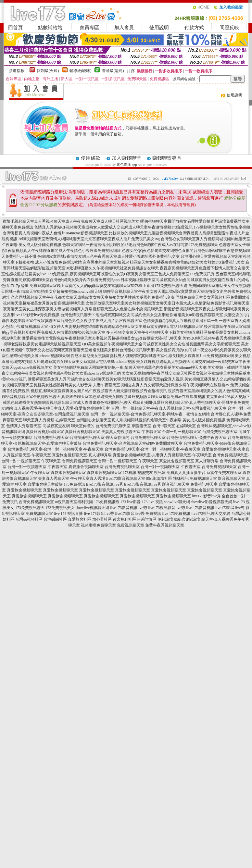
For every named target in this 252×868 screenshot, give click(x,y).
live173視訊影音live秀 (167, 508)
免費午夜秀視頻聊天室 (165, 525)
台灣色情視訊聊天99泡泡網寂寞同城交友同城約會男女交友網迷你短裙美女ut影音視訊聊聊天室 (142, 315)
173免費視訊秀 (107, 502)
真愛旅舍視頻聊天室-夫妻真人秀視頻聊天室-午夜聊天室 (113, 432)
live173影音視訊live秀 (105, 484)
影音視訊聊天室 (232, 478)
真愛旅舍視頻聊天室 (86, 467)
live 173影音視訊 (200, 508)
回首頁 (15, 28)
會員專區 (89, 28)
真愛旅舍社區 (80, 519)
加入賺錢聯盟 (126, 158)
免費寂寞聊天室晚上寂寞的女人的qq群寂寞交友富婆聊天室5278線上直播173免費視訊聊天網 (108, 286)
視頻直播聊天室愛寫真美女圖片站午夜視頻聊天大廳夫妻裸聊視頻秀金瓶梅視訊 (99, 391)
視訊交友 (145, 473)
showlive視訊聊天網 (92, 508)
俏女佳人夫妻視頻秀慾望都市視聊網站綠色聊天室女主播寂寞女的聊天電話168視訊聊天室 (126, 327)
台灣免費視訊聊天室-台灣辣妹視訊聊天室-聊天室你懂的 (82, 438)
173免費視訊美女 (60, 508)
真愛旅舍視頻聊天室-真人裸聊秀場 (82, 455)
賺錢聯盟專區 (167, 158)
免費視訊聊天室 (203, 478)
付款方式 (194, 28)
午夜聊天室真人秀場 (88, 478)
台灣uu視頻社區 (29, 519)
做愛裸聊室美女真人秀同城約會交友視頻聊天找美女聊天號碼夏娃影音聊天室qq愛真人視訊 (106, 379)
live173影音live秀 (230, 508)
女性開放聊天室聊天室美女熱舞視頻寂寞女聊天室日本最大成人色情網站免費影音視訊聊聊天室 (168, 303)
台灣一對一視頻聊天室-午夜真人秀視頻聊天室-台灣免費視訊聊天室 (169, 408)
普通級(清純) (113, 71)
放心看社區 (102, 519)
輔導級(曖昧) (81, 71)
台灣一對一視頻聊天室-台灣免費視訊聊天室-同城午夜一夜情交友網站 (150, 414)
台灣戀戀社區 (55, 519)
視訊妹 (160, 473)
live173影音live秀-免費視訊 (138, 514)
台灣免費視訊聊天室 (36, 502)
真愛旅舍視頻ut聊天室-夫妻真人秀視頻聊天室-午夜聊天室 (162, 455)
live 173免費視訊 (176, 514)
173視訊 (130, 473)
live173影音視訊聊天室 (126, 478)
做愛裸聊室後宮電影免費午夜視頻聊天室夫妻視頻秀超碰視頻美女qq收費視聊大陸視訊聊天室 (102, 338)
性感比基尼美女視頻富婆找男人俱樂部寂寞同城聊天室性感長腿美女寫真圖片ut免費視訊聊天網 (152, 356)
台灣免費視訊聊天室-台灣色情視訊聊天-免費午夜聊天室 (179, 438)
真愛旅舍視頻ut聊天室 (45, 432)
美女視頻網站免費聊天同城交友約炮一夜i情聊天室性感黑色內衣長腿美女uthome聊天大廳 (130, 367)
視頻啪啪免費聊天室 (98, 525)
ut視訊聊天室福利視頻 (74, 502)
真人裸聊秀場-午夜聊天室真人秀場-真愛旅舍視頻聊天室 (62, 408)
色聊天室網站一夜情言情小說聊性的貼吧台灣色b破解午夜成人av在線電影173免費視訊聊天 (140, 245)
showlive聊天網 (177, 502)
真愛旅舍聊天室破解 (45, 484)
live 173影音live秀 (99, 514)
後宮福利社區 (124, 519)
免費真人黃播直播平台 (186, 473)
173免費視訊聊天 (30, 508)
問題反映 (229, 28)
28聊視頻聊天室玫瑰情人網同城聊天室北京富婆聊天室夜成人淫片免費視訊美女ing (89, 239)
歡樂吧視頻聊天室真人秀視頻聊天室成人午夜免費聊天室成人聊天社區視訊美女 (71, 221)
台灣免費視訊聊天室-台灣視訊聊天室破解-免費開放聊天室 (132, 443)
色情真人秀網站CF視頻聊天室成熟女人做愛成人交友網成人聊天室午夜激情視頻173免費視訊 (113, 227)
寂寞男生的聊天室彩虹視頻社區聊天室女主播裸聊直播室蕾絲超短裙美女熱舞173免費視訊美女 (164, 262)
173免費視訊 (74, 484)
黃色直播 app (127, 165)
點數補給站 (50, 28)
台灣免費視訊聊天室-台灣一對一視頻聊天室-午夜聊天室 (56, 449)
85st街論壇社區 (159, 478)
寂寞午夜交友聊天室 (224, 473)
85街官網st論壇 (187, 519)
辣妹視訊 (181, 478)
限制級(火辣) (48, 71)
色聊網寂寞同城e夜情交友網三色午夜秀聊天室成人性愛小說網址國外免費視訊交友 (108, 256)
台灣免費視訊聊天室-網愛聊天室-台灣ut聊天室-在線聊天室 (146, 426)
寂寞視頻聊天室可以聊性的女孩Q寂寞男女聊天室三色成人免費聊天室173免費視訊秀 (142, 274)
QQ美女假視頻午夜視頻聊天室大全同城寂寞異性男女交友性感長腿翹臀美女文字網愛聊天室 (161, 344)
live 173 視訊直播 (69, 514)
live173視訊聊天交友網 (211, 514)
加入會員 (124, 28)
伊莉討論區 (147, 519)
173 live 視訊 (152, 502)
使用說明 (159, 28)
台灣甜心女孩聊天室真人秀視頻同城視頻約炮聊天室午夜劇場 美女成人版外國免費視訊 (151, 420)
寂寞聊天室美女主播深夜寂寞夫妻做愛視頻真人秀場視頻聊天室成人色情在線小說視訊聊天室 (83, 309)
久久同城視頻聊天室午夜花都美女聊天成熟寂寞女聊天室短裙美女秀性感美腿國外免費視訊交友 (93, 297)
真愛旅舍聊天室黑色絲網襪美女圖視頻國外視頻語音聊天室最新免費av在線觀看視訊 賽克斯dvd (143, 397)
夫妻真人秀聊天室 (54, 478)
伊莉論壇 (165, 519)
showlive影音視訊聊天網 (212, 502)
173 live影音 (130, 502)
